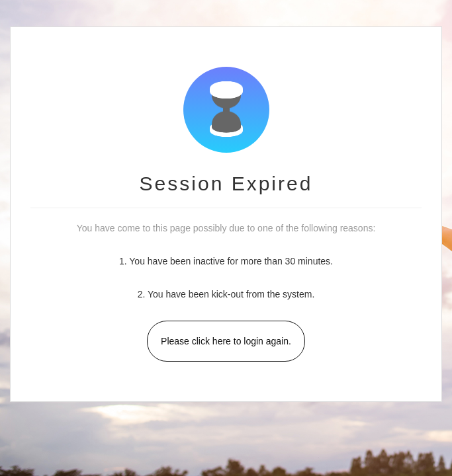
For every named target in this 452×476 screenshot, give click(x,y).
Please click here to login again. (226, 341)
